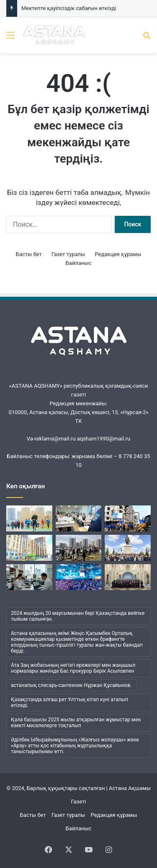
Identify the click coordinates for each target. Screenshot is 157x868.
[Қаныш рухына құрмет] (128, 548)
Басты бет (29, 254)
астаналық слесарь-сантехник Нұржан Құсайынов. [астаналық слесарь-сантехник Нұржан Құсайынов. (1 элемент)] (71, 685)
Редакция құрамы (118, 254)
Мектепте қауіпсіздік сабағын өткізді (69, 8)
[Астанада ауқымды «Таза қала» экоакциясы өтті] (79, 548)
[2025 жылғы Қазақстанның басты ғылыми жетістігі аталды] (128, 577)
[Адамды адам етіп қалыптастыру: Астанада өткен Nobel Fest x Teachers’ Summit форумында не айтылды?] (79, 577)
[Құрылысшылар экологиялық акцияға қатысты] (128, 518)
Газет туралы (68, 254)
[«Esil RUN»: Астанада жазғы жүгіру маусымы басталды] (29, 518)
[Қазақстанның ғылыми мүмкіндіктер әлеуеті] (29, 577)
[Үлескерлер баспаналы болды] (29, 548)
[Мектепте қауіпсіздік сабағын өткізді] (79, 518)
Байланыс (79, 263)
